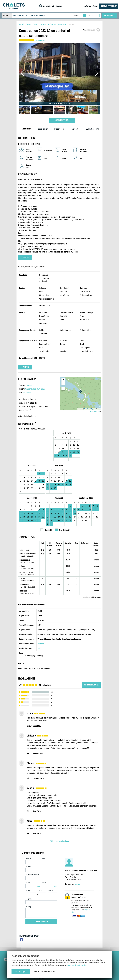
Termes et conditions (40, 939)
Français (42, 949)
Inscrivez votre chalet (65, 932)
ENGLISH (59, 6)
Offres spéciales (88, 942)
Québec (29, 385)
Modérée (41, 614)
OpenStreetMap (89, 409)
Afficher (78, 855)
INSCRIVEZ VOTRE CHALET (109, 6)
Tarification (76, 129)
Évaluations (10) (92, 129)
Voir (39, 619)
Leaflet (80, 409)
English (35, 949)
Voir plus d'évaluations (60, 812)
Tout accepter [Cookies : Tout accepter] (21, 972)
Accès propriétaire (64, 935)
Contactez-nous (38, 935)
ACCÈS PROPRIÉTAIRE (91, 6)
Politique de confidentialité (42, 942)
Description (26, 129)
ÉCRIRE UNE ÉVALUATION (91, 655)
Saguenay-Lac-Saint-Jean (35, 389)
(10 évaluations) (40, 40)
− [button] (63, 383)
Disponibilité (59, 129)
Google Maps (95, 411)
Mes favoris (86, 945)
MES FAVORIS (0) (48, 6)
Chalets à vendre (88, 935)
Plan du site (37, 932)
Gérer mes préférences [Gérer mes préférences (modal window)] (45, 971)
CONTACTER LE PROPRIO (62, 120)
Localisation (43, 129)
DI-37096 (71, 24)
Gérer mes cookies (39, 945)
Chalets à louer (87, 932)
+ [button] (63, 380)
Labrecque (27, 392)
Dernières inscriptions (90, 939)
